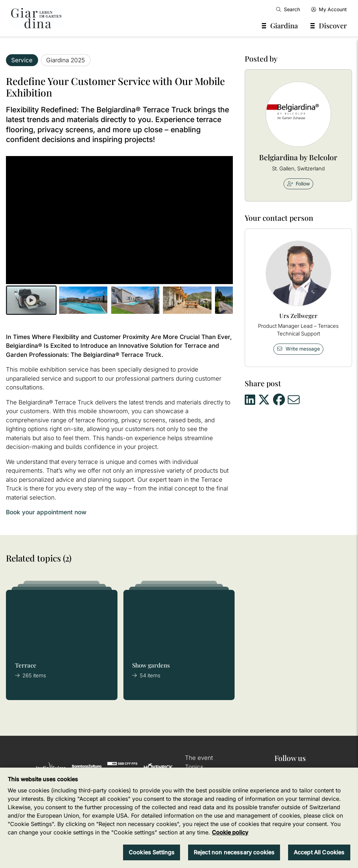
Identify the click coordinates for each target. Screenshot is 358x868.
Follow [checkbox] (299, 184)
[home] (36, 18)
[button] (31, 300)
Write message (298, 349)
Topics (194, 767)
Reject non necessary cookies (234, 852)
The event (199, 758)
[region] (179, 818)
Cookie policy (230, 832)
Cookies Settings (152, 852)
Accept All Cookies (319, 852)
